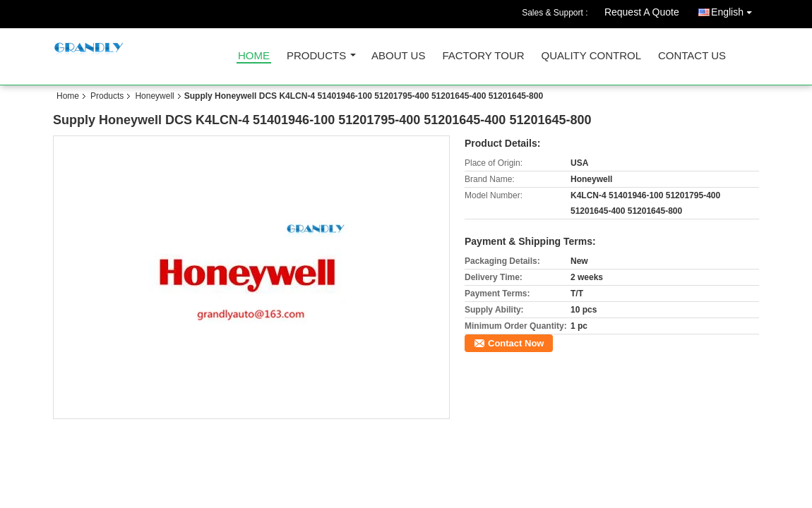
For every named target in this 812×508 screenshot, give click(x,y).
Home (254, 56)
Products (316, 56)
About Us (398, 56)
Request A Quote (642, 12)
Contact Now (516, 343)
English (735, 10)
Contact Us (692, 56)
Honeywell (154, 96)
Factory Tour (483, 56)
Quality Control (591, 56)
